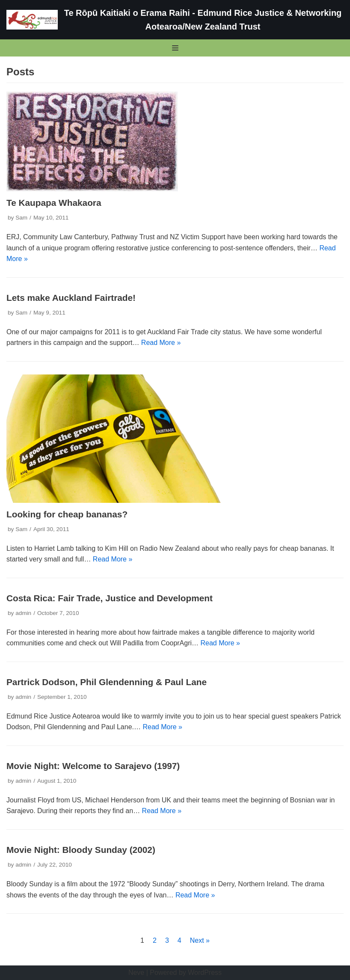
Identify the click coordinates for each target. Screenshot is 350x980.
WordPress (205, 973)
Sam (21, 218)
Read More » (161, 343)
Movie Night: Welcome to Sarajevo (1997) (93, 766)
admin (23, 613)
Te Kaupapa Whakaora (54, 203)
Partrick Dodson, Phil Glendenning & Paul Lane (107, 682)
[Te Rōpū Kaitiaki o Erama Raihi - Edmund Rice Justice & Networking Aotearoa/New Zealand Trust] (175, 20)
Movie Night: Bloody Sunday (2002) (81, 850)
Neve (136, 973)
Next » (200, 940)
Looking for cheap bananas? (67, 514)
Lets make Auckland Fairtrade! (71, 298)
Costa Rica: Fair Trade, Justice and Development (110, 598)
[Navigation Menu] (175, 48)
